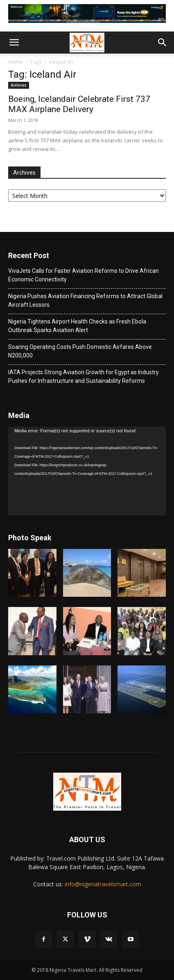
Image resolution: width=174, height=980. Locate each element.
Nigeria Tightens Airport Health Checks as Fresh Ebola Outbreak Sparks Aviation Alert (77, 326)
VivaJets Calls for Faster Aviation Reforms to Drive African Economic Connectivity (84, 275)
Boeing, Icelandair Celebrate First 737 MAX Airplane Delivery (79, 104)
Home (15, 62)
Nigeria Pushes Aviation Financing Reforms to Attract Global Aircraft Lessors (85, 300)
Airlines (19, 85)
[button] (14, 43)
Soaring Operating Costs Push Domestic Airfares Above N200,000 (80, 351)
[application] (87, 471)
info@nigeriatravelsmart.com (103, 884)
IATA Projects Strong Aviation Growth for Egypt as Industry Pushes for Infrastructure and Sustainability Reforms (84, 376)
